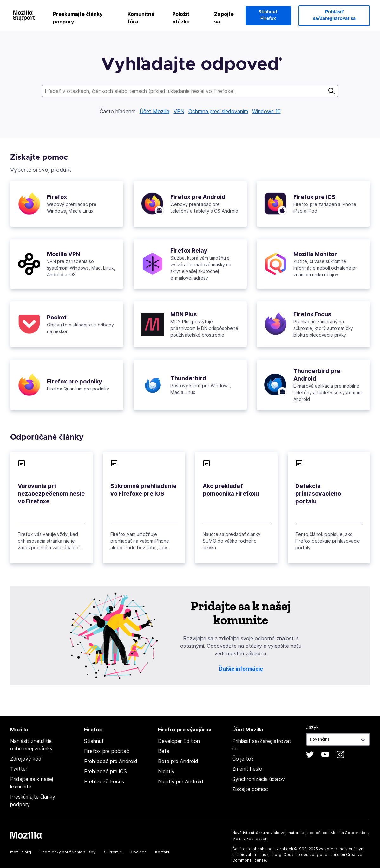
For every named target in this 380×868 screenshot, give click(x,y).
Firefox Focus (312, 314)
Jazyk (312, 727)
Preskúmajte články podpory (78, 18)
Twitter (19, 769)
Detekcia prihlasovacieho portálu (318, 494)
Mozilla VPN (63, 254)
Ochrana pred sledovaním (218, 111)
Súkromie (113, 852)
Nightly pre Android (181, 781)
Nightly (166, 771)
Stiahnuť (94, 741)
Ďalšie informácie (241, 669)
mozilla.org (21, 852)
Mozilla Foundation (250, 838)
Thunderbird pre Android (317, 375)
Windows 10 (266, 111)
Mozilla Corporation (349, 833)
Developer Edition (179, 741)
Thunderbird (188, 378)
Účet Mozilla (154, 111)
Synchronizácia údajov (259, 779)
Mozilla (26, 835)
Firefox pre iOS (314, 197)
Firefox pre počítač (107, 751)
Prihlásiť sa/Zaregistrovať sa (334, 15)
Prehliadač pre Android (111, 761)
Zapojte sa (224, 18)
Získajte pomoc (250, 789)
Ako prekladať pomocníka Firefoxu (231, 490)
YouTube (325, 755)
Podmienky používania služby (68, 852)
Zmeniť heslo (247, 769)
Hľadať (331, 91)
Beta (164, 751)
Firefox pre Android (198, 197)
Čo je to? (243, 759)
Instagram (340, 755)
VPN (179, 111)
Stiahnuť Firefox (268, 15)
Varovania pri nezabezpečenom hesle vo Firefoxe (51, 494)
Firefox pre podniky (75, 381)
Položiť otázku (181, 18)
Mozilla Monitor (315, 254)
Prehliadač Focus (104, 781)
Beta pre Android (178, 761)
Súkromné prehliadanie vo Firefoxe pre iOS (143, 490)
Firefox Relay (189, 251)
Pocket (57, 317)
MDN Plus (183, 314)
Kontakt (162, 852)
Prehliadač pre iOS (105, 771)
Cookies (139, 852)
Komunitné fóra (141, 18)
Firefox (57, 197)
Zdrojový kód (26, 759)
